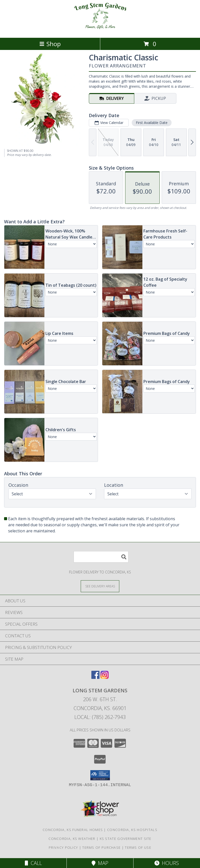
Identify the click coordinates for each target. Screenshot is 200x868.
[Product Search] (101, 557)
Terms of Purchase (101, 847)
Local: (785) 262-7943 (100, 717)
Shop (50, 44)
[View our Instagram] (105, 677)
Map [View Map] (100, 863)
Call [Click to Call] (33, 863)
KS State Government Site (126, 839)
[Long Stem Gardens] (100, 30)
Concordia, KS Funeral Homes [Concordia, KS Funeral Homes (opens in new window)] (73, 830)
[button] (100, 775)
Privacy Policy (63, 847)
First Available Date (152, 123)
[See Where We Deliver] (100, 586)
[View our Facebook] (95, 677)
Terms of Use (138, 847)
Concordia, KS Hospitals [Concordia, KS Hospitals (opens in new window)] (132, 830)
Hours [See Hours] (167, 863)
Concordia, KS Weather (72, 839)
